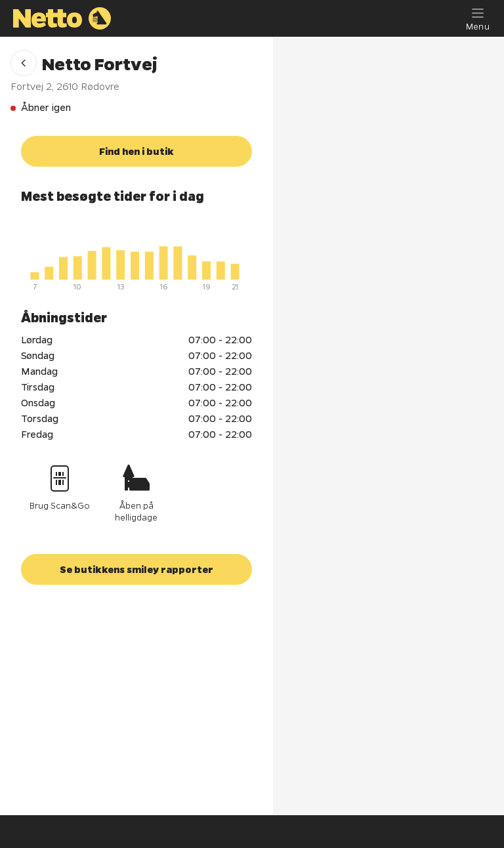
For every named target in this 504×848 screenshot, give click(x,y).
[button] (24, 63)
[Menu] (478, 18)
